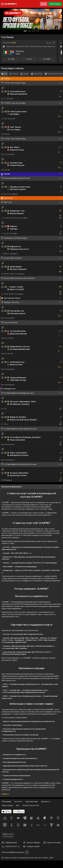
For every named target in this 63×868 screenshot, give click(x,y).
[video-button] (60, 218)
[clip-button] (3, 88)
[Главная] (9, 4)
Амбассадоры (7, 805)
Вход (44, 4)
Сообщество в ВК (31, 847)
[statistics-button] (50, 43)
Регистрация (55, 4)
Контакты (18, 801)
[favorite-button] (47, 43)
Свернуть (5, 794)
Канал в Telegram (31, 843)
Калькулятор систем (31, 805)
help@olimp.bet (9, 843)
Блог (18, 805)
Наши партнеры (32, 801)
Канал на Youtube (52, 843)
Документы (45, 801)
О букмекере (6, 801)
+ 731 (53, 43)
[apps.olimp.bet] (7, 811)
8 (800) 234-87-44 (11, 847)
